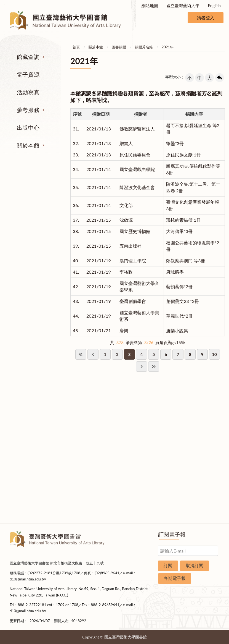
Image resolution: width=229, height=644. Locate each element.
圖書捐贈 (119, 47)
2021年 (168, 47)
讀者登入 (206, 18)
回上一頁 (220, 78)
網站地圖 (150, 6)
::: (3, 5)
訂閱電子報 (172, 534)
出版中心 (28, 127)
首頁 (76, 47)
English (214, 6)
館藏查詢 (28, 57)
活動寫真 (28, 92)
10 (214, 354)
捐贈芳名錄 (144, 47)
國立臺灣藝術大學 (183, 6)
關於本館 (28, 145)
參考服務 (28, 110)
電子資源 (28, 74)
